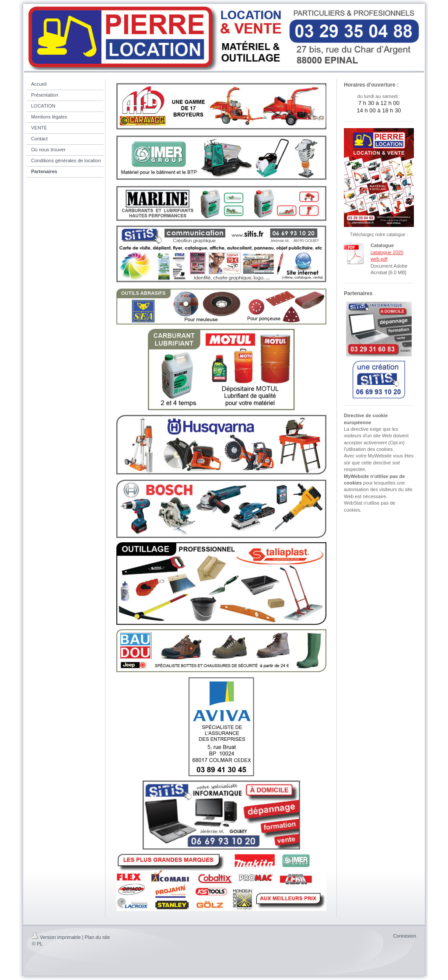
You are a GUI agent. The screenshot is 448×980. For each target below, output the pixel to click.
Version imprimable (56, 937)
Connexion (404, 936)
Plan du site (97, 937)
